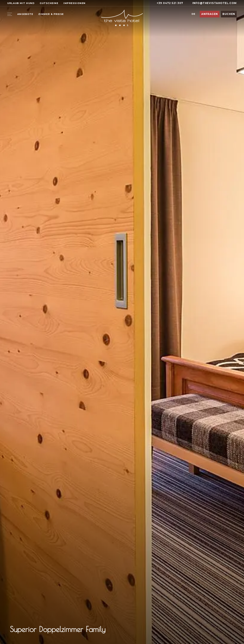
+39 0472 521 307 (168, 3)
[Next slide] (230, 630)
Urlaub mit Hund (21, 3)
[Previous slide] (220, 630)
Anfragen (210, 14)
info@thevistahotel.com (213, 3)
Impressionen (75, 3)
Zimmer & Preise (51, 14)
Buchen (229, 14)
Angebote (25, 14)
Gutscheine (49, 3)
